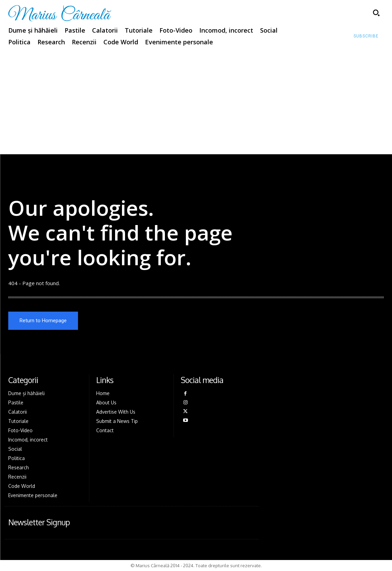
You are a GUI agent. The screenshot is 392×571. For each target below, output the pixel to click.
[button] (376, 13)
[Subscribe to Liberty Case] (366, 36)
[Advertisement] (196, 103)
